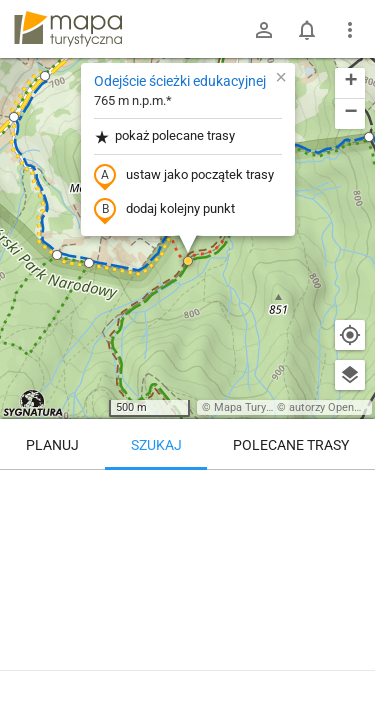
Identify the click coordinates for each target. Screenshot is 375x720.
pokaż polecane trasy (164, 136)
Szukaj (156, 445)
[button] (45, 76)
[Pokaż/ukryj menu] (350, 30)
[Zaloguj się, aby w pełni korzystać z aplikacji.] (349, 665)
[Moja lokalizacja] (350, 335)
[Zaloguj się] (264, 30)
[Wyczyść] (350, 492)
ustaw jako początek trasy (184, 176)
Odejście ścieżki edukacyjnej (180, 81)
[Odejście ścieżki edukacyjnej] (187, 555)
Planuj (52, 445)
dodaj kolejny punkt (164, 210)
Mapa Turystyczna (259, 407)
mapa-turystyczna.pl (68, 29)
